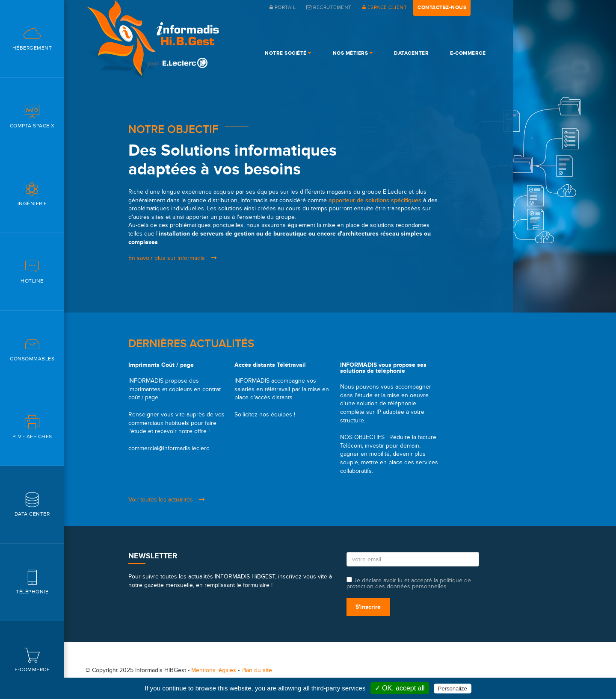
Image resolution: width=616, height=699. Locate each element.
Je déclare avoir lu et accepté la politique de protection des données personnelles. (409, 583)
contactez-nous (442, 7)
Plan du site (257, 670)
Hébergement (32, 38)
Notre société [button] (288, 53)
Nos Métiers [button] (353, 53)
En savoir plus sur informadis (173, 258)
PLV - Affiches (32, 427)
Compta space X (32, 116)
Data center (32, 504)
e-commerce (468, 53)
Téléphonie (32, 582)
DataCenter (411, 53)
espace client (385, 7)
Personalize (453, 689)
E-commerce (32, 660)
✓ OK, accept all (400, 688)
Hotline (32, 271)
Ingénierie (32, 194)
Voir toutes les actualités (167, 500)
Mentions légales (214, 670)
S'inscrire (368, 607)
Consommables (32, 349)
